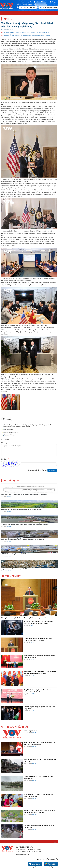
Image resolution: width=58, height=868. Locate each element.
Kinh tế (8, 19)
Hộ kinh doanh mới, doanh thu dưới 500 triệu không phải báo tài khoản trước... (25, 494)
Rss (30, 2)
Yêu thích (8, 419)
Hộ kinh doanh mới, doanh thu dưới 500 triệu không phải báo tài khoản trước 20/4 (27, 32)
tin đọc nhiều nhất (17, 727)
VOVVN (9, 497)
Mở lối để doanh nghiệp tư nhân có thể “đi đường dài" (17, 554)
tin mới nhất (13, 576)
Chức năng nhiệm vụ (31, 731)
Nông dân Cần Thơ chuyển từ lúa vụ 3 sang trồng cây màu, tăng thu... (22, 509)
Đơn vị (37, 2)
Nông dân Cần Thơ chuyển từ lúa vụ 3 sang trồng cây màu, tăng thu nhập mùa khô (27, 35)
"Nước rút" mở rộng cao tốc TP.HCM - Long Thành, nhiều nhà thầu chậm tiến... (25, 524)
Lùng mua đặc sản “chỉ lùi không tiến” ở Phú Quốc (16, 569)
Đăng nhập (54, 2)
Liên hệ (44, 2)
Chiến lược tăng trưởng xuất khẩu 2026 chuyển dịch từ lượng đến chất (22, 539)
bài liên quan (12, 481)
